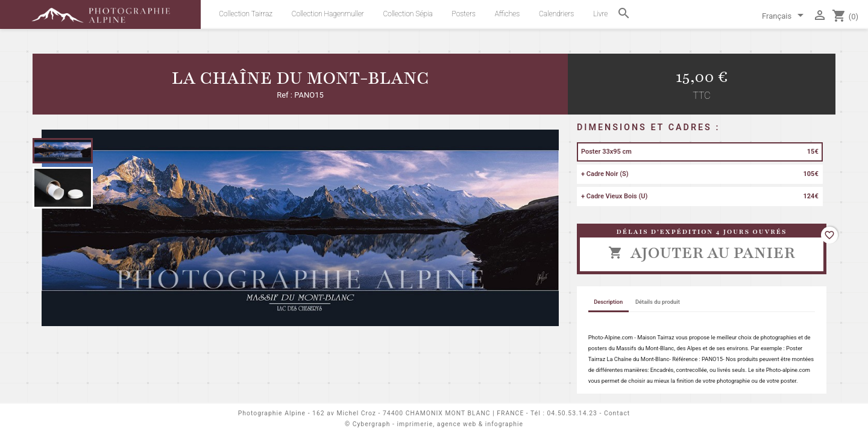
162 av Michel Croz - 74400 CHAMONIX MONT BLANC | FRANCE (418, 413)
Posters (464, 14)
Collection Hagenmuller (328, 14)
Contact (617, 413)
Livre (600, 14)
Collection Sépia (408, 14)
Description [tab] (608, 302)
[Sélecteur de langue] (785, 17)
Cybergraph (372, 424)
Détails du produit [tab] (658, 302)
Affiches (507, 14)
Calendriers (556, 14)
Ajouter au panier (701, 253)
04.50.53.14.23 (572, 413)
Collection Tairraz (246, 14)
